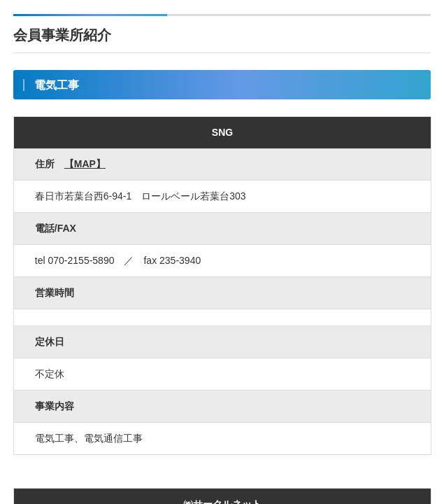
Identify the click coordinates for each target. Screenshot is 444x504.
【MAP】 (85, 164)
